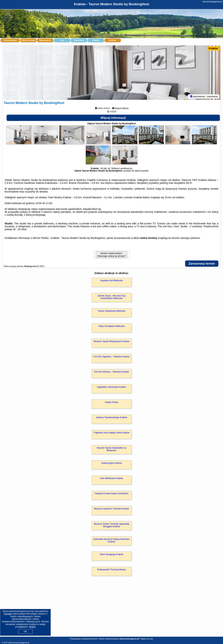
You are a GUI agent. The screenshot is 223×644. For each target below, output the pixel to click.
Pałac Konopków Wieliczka (111, 326)
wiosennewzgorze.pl (212, 2)
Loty (62, 40)
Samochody (79, 40)
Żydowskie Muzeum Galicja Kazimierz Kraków (111, 540)
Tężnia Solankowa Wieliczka (111, 311)
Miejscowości (45, 40)
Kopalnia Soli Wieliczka (111, 281)
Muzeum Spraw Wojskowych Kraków (111, 341)
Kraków (213, 48)
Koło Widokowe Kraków (111, 478)
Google (8, 614)
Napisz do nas (147, 639)
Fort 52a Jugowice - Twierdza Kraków (112, 357)
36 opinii (136, 171)
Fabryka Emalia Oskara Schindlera (111, 494)
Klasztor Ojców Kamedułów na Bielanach (111, 449)
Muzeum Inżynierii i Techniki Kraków (111, 509)
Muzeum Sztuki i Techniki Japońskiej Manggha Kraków (111, 525)
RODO (32, 627)
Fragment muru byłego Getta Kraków (111, 433)
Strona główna (10, 40)
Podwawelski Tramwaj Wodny (111, 570)
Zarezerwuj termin (202, 264)
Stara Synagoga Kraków (111, 554)
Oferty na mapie (28, 40)
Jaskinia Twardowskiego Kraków (111, 417)
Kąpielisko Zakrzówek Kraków (111, 387)
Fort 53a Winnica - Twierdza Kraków (111, 372)
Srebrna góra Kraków (111, 463)
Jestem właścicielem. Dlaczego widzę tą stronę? (111, 255)
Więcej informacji (113, 118)
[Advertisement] (112, 610)
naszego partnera (190, 238)
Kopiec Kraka (111, 402)
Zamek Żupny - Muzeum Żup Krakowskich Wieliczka (111, 297)
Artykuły (113, 40)
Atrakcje (96, 40)
